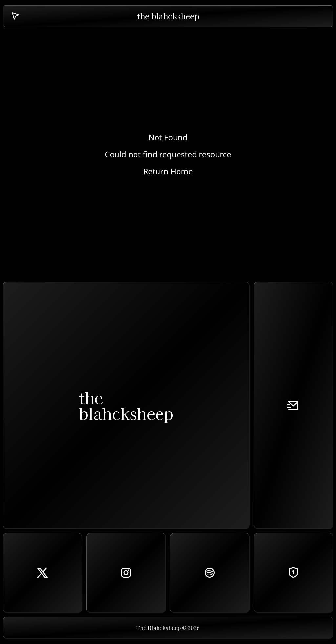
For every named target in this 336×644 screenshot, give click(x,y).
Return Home (168, 171)
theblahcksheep (126, 405)
